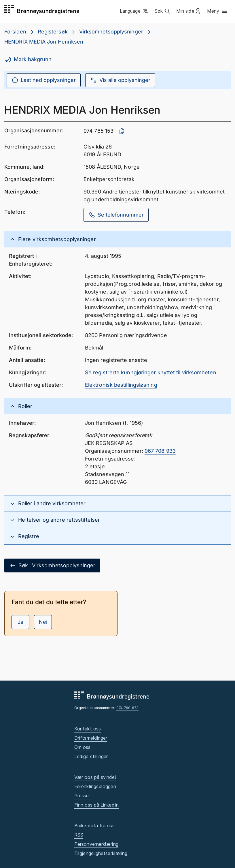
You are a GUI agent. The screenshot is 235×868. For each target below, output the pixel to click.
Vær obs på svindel (95, 777)
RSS (79, 835)
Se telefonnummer (116, 215)
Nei (43, 622)
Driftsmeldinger (91, 738)
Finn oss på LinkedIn (96, 805)
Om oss (83, 747)
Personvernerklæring (96, 844)
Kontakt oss (88, 729)
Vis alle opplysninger (120, 80)
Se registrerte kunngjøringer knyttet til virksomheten (151, 372)
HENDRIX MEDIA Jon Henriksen (44, 42)
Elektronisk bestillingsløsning (121, 385)
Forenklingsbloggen (95, 786)
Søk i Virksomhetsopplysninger (52, 565)
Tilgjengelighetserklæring (101, 853)
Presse (82, 796)
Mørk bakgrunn (28, 59)
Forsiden (15, 32)
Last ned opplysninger (44, 80)
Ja (20, 622)
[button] (134, 11)
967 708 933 (160, 451)
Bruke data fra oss (94, 826)
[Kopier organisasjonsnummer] (122, 131)
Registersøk (53, 32)
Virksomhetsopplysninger (111, 32)
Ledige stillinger (91, 756)
